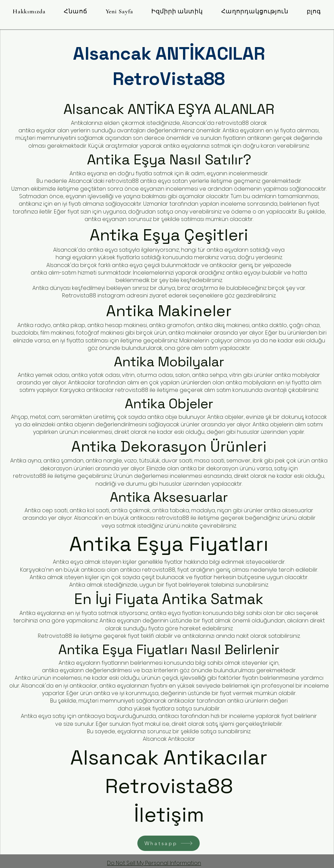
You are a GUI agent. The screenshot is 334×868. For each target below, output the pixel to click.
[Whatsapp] (169, 843)
